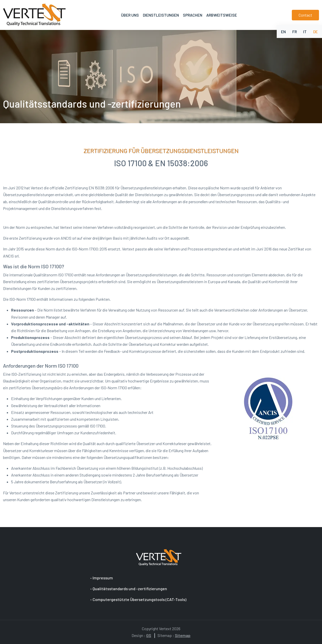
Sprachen (193, 15)
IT (305, 32)
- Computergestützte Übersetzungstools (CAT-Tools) (139, 599)
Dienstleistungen (161, 15)
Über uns (130, 15)
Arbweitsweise (222, 15)
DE (315, 32)
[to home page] (34, 15)
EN (283, 32)
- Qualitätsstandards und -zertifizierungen (129, 589)
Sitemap (183, 635)
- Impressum (102, 578)
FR (295, 32)
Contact (305, 15)
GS (149, 635)
